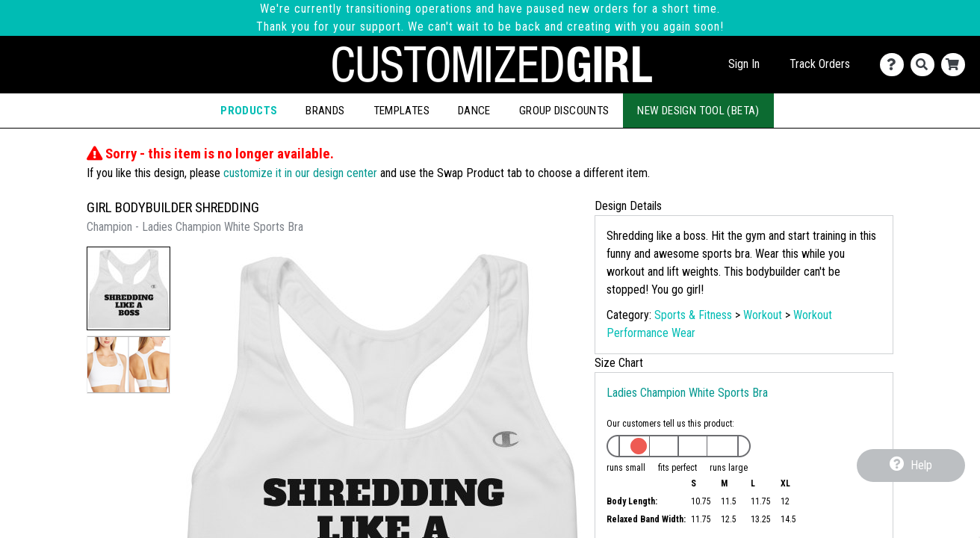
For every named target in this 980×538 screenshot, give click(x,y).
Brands (325, 111)
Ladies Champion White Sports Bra (687, 393)
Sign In (744, 64)
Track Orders (820, 64)
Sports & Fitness (693, 315)
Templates (401, 111)
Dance (474, 111)
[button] (128, 288)
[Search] (926, 65)
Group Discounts (564, 111)
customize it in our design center (300, 173)
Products (249, 111)
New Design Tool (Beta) (698, 111)
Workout (763, 315)
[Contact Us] (895, 65)
